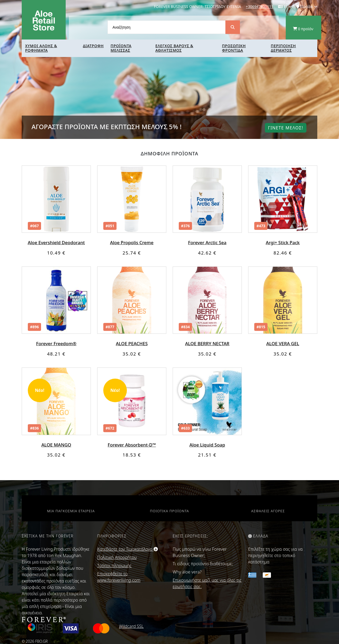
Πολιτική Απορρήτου (117, 557)
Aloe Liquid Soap (207, 445)
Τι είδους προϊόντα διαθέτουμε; (203, 564)
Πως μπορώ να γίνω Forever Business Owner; (200, 552)
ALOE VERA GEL (283, 343)
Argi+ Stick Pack (283, 242)
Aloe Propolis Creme (132, 242)
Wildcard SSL (131, 626)
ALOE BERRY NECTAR (207, 343)
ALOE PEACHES (132, 343)
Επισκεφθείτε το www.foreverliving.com (119, 577)
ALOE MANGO (56, 445)
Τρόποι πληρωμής (114, 566)
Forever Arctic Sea (207, 242)
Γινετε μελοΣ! (286, 128)
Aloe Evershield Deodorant (56, 242)
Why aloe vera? (187, 572)
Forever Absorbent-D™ (132, 445)
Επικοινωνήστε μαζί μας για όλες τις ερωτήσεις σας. (207, 583)
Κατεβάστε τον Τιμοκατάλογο (128, 549)
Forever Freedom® (56, 343)
